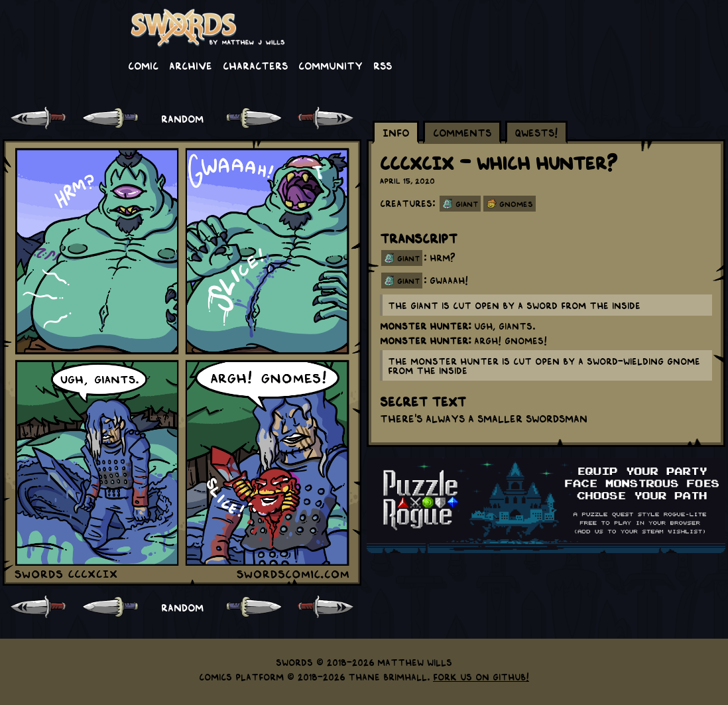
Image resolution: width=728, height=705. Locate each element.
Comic (143, 65)
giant (408, 258)
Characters (255, 65)
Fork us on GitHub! (481, 676)
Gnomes (516, 204)
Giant (467, 204)
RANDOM (182, 118)
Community (331, 65)
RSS (383, 65)
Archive (191, 65)
